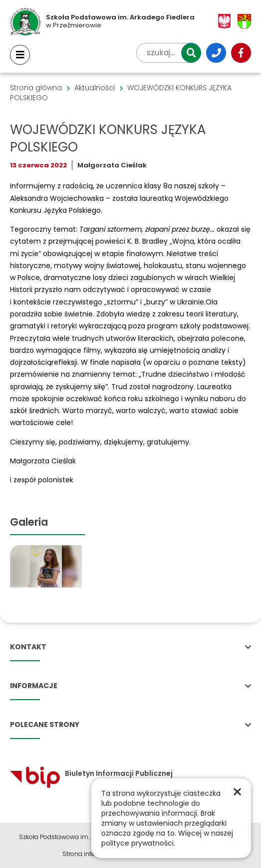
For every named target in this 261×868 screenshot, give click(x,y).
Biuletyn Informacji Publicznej (91, 773)
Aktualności (95, 88)
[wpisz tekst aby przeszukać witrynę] (169, 53)
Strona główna (36, 88)
